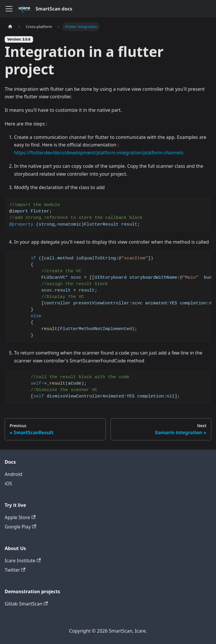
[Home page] (10, 27)
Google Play (20, 527)
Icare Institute (23, 561)
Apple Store (20, 517)
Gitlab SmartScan (26, 604)
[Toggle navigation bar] (9, 9)
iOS (8, 484)
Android (13, 474)
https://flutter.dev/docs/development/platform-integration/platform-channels (99, 153)
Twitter (15, 570)
